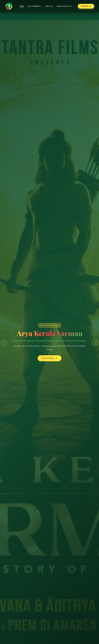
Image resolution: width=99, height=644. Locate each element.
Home (22, 6)
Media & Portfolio (64, 6)
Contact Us (86, 6)
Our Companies (35, 6)
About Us (49, 6)
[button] (95, 343)
